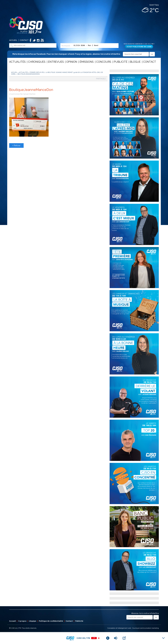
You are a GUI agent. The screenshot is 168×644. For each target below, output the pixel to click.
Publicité (121, 62)
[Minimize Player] (163, 638)
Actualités (17, 62)
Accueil (13, 40)
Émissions (87, 62)
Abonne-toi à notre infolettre (145, 613)
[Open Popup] (124, 638)
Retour (16, 145)
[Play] (108, 638)
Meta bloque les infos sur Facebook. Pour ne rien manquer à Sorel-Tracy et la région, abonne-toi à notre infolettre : (84, 54)
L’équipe (33, 621)
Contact (24, 40)
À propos (22, 621)
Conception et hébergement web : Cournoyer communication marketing (133, 628)
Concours (104, 62)
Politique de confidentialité (51, 621)
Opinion (72, 62)
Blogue (135, 62)
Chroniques (37, 62)
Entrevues (56, 62)
